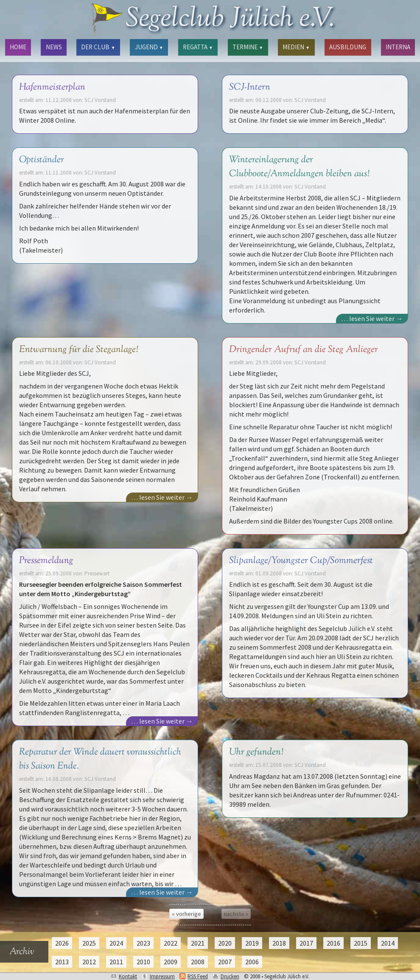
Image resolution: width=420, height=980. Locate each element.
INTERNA (398, 47)
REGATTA (198, 47)
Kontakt (128, 976)
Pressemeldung (46, 561)
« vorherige (186, 914)
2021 (198, 943)
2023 (143, 943)
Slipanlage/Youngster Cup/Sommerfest (301, 561)
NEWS (54, 47)
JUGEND (149, 47)
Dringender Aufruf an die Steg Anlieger (304, 350)
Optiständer (42, 160)
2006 (252, 962)
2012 (89, 962)
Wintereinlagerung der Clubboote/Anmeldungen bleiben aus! (299, 167)
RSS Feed (198, 976)
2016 (333, 943)
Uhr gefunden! (256, 752)
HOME (18, 47)
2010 (143, 962)
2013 (62, 962)
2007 (225, 962)
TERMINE (248, 47)
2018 (279, 943)
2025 (89, 943)
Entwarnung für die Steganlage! (78, 350)
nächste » (236, 914)
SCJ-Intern (250, 87)
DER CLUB (98, 47)
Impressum (162, 976)
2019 (252, 943)
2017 (306, 943)
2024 (116, 943)
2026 (62, 943)
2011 (116, 962)
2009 (171, 962)
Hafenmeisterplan (52, 87)
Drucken (230, 976)
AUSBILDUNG (348, 47)
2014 (388, 943)
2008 (198, 962)
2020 (225, 943)
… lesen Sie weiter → (372, 318)
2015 (361, 943)
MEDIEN (296, 47)
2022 (171, 943)
